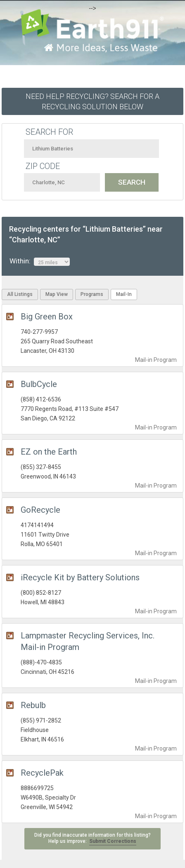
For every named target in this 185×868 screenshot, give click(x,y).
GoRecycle (40, 510)
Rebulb (33, 705)
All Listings (20, 294)
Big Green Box (47, 317)
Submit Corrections (113, 841)
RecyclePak (42, 773)
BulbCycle (39, 384)
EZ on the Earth (49, 452)
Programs (92, 294)
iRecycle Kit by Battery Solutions (80, 577)
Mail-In (124, 294)
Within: (40, 261)
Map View (57, 294)
